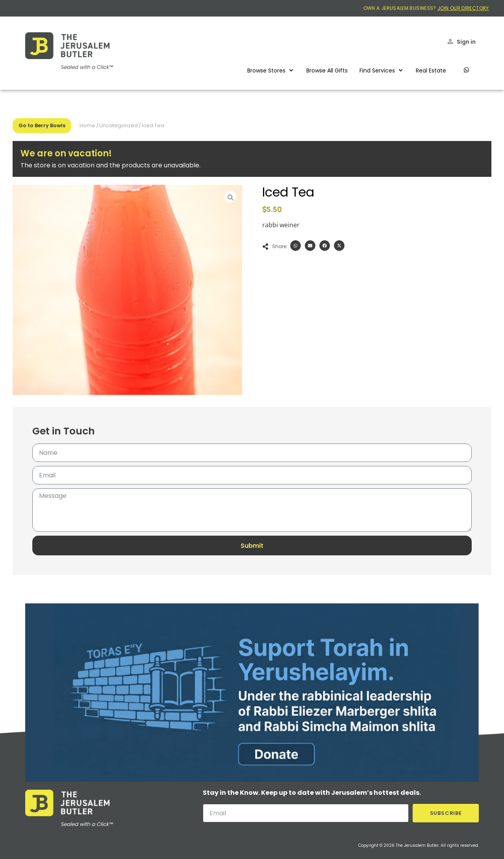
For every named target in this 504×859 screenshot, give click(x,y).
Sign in (466, 42)
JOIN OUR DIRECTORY (463, 8)
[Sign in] (450, 42)
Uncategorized (119, 125)
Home (87, 125)
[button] (271, 71)
